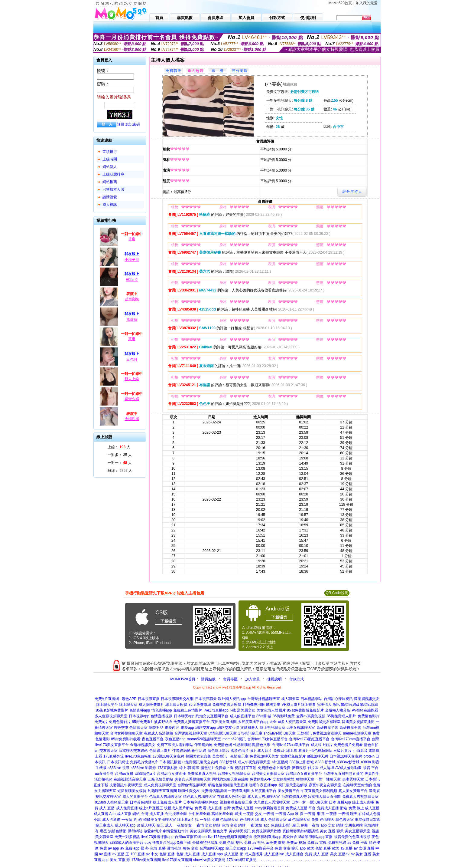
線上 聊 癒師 (189, 768)
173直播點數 (167, 768)
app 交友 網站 (332, 825)
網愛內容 (172, 728)
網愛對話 (156, 728)
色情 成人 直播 (188, 854)
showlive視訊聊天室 (280, 733)
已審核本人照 (113, 189)
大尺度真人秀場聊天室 (272, 802)
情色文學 (220, 831)
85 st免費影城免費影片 (305, 710)
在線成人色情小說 (232, 797)
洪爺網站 (135, 831)
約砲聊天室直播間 (162, 791)
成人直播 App (105, 814)
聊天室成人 (105, 825)
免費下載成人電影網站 (175, 745)
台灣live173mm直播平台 (351, 739)
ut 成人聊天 (146, 825)
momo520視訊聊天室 (204, 739)
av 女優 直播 (364, 848)
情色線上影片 (219, 751)
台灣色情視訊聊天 (192, 785)
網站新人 (110, 167)
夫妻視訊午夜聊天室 (126, 785)
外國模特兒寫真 (205, 843)
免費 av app (109, 848)
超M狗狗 (132, 299)
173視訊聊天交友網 (168, 756)
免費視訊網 (337, 843)
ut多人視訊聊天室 (292, 722)
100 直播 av (140, 854)
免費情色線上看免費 (274, 768)
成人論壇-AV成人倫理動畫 (341, 768)
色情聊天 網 (249, 820)
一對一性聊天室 (328, 779)
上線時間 (110, 159)
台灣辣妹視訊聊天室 (264, 699)
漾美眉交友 (246, 710)
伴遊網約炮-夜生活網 (189, 751)
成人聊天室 (290, 699)
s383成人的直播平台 (127, 843)
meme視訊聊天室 (357, 733)
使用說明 (274, 679)
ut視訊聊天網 (317, 756)
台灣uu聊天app (212, 848)
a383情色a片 (145, 774)
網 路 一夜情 (327, 814)
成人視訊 (110, 205)
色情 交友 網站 (234, 825)
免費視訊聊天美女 (264, 756)
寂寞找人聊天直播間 (324, 797)
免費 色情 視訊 (231, 843)
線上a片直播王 (151, 808)
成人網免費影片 (151, 705)
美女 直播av (340, 854)
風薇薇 (132, 320)
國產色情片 (240, 751)
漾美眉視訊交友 (367, 699)
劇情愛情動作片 (176, 831)
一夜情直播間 (239, 791)
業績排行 (110, 152)
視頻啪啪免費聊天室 (236, 802)
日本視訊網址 (118, 762)
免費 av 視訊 (254, 843)
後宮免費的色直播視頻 (352, 837)
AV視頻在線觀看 (365, 710)
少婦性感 (132, 419)
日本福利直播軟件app (201, 802)
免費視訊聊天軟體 (266, 831)
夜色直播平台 (153, 739)
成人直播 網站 (128, 814)
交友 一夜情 (264, 814)
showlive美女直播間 (209, 860)
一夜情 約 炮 (132, 820)
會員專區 (230, 679)
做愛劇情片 (153, 831)
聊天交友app (236, 848)
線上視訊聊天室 (273, 728)
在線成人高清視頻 (158, 733)
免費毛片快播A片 (144, 762)
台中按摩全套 (199, 814)
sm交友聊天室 (106, 751)
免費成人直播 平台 (301, 808)
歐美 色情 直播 (319, 848)
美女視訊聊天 (201, 831)
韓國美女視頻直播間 (358, 722)
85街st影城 (369, 705)
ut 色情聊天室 (299, 820)
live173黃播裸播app (157, 837)
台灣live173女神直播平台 (268, 739)
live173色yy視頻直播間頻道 (230, 837)
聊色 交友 (191, 848)
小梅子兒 (132, 260)
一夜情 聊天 (348, 814)
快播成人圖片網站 (179, 808)
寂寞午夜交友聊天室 (325, 785)
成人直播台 (294, 854)
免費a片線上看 (285, 751)
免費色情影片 (120, 722)
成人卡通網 (111, 820)
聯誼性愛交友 (189, 791)
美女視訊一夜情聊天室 (230, 756)
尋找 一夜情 (244, 814)
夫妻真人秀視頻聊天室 (193, 779)
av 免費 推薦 (357, 843)
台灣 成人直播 (153, 814)
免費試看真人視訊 (202, 774)
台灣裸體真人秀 (294, 797)
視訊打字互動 (245, 768)
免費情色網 (223, 745)
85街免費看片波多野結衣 (152, 722)
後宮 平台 (371, 768)
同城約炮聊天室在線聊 (230, 779)
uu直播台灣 (104, 774)
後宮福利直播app (267, 837)
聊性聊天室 (305, 779)
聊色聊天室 (345, 820)
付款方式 (297, 679)
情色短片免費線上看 (217, 768)
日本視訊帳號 (170, 762)
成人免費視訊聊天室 (160, 785)
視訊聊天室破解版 (293, 785)
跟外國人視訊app (232, 699)
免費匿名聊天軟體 (227, 705)
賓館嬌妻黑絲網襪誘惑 (300, 831)
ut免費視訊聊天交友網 (200, 762)
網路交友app (206, 728)
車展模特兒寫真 (368, 820)
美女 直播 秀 (120, 860)
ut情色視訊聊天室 (222, 733)
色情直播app (140, 710)
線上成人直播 (363, 802)
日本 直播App (340, 802)
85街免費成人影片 (341, 716)
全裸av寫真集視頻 (311, 716)
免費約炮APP (261, 779)
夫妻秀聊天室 (353, 779)
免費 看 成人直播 (208, 808)
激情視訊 (174, 848)
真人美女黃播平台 (353, 791)
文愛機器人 (249, 728)
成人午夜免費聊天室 (254, 762)
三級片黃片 (343, 751)
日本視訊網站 (311, 699)
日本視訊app (139, 716)
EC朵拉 (132, 280)
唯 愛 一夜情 (305, 814)
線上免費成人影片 (167, 802)
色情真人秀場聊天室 (165, 797)
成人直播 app (212, 854)
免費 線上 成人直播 (364, 808)
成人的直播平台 (242, 716)
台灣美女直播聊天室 (268, 774)
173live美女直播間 (146, 860)
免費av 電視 (317, 843)
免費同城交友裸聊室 (324, 722)
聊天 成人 (164, 825)
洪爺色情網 (117, 831)
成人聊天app (125, 825)
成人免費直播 (127, 808)
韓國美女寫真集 (198, 756)
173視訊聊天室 (250, 733)
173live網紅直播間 (242, 860)
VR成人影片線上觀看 (299, 705)
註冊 (121, 124)
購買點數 (208, 679)
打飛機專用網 (254, 705)
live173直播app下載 (220, 710)
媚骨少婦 (132, 399)
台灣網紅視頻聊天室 (191, 733)
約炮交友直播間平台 (212, 716)
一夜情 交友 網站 (207, 825)
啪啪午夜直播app (263, 785)
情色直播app (162, 710)
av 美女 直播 (361, 854)
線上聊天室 (128, 705)
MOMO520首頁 (183, 679)
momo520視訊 (234, 739)
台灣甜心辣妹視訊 (338, 699)
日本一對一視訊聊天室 (310, 802)
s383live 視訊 (119, 768)
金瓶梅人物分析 (338, 710)
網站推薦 (110, 182)
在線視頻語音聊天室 (130, 779)
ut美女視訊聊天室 (301, 728)
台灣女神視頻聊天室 (126, 733)
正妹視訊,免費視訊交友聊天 (319, 733)
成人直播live (274, 854)
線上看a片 (185, 820)
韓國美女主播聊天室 (160, 820)
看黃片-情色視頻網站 (315, 751)
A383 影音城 (325, 762)
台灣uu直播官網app (191, 837)
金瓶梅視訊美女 (143, 745)
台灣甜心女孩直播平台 (304, 774)
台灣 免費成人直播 (238, 808)
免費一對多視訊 (127, 837)
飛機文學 (273, 705)
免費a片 (101, 722)
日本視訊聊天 (206, 699)
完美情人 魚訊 (328, 705)
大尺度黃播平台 (264, 791)
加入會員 (252, 679)
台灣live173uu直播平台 (291, 745)
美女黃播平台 (289, 791)
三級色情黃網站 (161, 779)
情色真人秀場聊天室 (200, 797)
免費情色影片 (368, 716)
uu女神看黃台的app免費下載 (168, 843)
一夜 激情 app (258, 825)
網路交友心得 (228, 728)
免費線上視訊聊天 (285, 825)
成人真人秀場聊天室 (264, 797)
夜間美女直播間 (224, 722)
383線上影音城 (302, 762)
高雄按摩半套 (327, 728)
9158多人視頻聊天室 (112, 802)
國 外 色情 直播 (153, 848)
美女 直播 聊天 (332, 831)
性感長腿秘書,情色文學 (252, 745)
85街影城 (264, 716)
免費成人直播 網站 (332, 808)
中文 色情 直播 (163, 854)
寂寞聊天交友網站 (133, 751)
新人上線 (132, 379)
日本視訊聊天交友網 (177, 699)
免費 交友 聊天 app (290, 848)
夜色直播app (175, 739)
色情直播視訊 (161, 716)
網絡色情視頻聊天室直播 (228, 785)
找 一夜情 (203, 820)
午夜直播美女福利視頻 (319, 791)
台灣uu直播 (124, 774)
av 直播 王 (121, 854)
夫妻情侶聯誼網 (214, 791)
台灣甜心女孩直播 (171, 774)
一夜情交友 (183, 825)
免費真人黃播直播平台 (192, 722)
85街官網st (350, 705)
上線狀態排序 (113, 174)
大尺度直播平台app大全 (257, 722)
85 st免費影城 (200, 705)
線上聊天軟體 (176, 705)
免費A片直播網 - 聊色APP (116, 699)
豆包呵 (132, 360)
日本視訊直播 (149, 699)
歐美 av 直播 (342, 848)
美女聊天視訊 (240, 831)
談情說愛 (110, 197)
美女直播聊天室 (358, 831)
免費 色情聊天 (323, 820)
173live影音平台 (261, 848)
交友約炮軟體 (284, 779)
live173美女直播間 (177, 860)
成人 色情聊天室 (273, 820)
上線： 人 (119, 447)
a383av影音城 (348, 762)
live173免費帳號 (138, 756)
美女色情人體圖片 (271, 710)
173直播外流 (114, 756)
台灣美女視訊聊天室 (234, 774)
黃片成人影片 (261, 751)
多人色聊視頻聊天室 (111, 716)
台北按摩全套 (176, 814)
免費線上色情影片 (188, 710)
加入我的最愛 (367, 3)
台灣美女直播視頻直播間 (343, 774)
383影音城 (228, 762)
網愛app (187, 728)
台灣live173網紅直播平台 (309, 739)
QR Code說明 (337, 593)
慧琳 (132, 339)
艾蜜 (132, 239)
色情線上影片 (160, 751)
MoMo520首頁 (340, 3)
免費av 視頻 (296, 843)
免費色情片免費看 (348, 745)
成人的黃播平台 (135, 797)
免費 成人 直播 (317, 854)
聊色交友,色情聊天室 (131, 728)
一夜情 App (285, 814)
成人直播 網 (234, 854)
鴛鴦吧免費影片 (293, 756)
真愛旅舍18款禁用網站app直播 (308, 837)
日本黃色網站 (141, 802)
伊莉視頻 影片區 (305, 768)
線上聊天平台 (107, 705)
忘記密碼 (133, 124)
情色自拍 (371, 745)
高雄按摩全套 (350, 728)
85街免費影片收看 (126, 739)
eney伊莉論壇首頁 (270, 808)
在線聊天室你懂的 (357, 785)
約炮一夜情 (310, 825)
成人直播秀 (254, 854)
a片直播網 (280, 762)
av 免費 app (130, 848)
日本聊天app (184, 716)
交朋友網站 (354, 825)
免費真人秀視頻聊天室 (360, 797)
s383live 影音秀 (143, 768)
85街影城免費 (284, 716)
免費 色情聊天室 (225, 820)
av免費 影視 (275, 843)
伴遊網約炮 (203, 745)
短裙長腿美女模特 (132, 791)
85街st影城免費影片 (112, 710)
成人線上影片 (322, 745)
